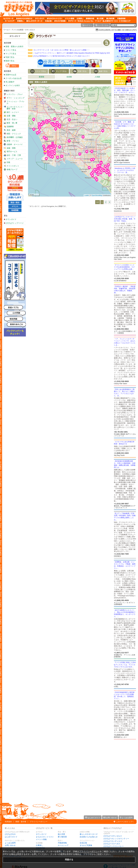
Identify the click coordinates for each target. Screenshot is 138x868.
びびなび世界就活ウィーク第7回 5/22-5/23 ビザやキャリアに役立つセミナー (59, 56)
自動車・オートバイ (15, 144)
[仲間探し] (20, 21)
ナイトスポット (13, 166)
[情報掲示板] (89, 18)
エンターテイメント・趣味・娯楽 (16, 108)
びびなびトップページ (15, 223)
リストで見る (11, 50)
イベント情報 (41, 839)
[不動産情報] (121, 18)
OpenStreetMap (97, 195)
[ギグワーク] (72, 21)
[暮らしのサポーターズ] (34, 21)
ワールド (7, 30)
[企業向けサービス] (110, 21)
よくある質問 (10, 843)
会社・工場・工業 (14, 155)
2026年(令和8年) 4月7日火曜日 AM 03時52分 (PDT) (118, 30)
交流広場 (83, 843)
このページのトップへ (125, 822)
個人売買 (61, 834)
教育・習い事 (12, 123)
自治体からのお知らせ (89, 837)
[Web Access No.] (86, 21)
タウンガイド (15, 36)
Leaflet (87, 195)
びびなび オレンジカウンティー (116, 839)
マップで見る (11, 54)
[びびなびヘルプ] (98, 21)
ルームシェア (63, 845)
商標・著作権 (21, 822)
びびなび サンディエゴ (113, 841)
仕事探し (39, 845)
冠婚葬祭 (10, 127)
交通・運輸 (11, 116)
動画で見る (10, 61)
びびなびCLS (10, 834)
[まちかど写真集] (59, 21)
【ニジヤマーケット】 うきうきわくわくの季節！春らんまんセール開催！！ (59, 50)
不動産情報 (62, 843)
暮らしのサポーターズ (89, 834)
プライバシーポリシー (39, 822)
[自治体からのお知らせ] (23, 18)
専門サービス (12, 152)
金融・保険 (11, 148)
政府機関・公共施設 (15, 137)
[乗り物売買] (110, 18)
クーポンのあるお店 (14, 78)
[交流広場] (48, 21)
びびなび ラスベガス (112, 844)
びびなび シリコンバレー (114, 846)
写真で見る (10, 57)
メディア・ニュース (15, 159)
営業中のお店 (11, 75)
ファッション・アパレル (16, 102)
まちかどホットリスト (45, 837)
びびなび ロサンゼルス (113, 836)
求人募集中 (10, 82)
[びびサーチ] (8, 18)
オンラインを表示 (13, 85)
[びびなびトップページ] (18, 8)
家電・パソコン (13, 141)
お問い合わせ (10, 845)
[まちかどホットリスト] (54, 18)
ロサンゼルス (30, 30)
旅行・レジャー (13, 112)
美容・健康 (11, 130)
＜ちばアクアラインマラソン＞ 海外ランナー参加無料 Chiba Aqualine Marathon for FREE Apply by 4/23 (69, 53)
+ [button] (32, 90)
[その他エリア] (125, 21)
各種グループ (12, 169)
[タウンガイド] (39, 18)
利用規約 (8, 822)
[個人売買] (99, 18)
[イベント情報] (69, 18)
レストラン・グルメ (15, 94)
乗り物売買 (62, 837)
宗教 (8, 162)
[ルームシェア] (9, 21)
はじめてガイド (11, 837)
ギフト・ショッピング (16, 98)
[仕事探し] (79, 18)
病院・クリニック (14, 134)
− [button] (32, 94)
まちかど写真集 (86, 845)
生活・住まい (12, 119)
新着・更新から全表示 (14, 46)
